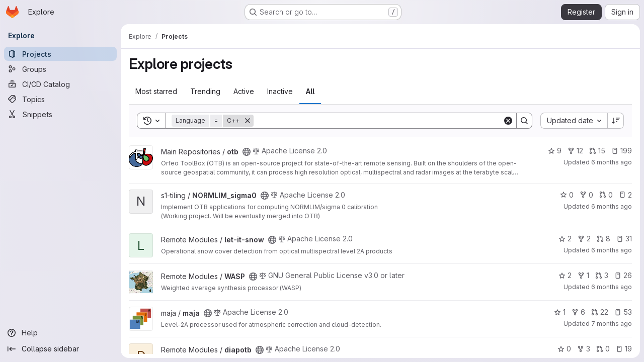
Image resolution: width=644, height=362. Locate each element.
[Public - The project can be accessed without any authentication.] (247, 152)
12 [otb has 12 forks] (575, 151)
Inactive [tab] (280, 91)
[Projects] (60, 54)
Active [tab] (244, 91)
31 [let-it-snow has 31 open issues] (624, 239)
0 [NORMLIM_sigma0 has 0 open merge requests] (606, 195)
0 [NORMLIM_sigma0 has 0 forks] (586, 195)
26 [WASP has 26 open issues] (623, 275)
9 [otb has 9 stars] (555, 151)
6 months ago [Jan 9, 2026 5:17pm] (612, 162)
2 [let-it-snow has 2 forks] (584, 239)
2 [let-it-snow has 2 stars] (565, 239)
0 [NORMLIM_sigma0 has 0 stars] (567, 195)
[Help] (60, 333)
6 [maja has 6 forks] (578, 312)
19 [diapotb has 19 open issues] (624, 349)
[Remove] (248, 121)
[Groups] (60, 69)
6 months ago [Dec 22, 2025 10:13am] (612, 287)
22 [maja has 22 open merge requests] (600, 312)
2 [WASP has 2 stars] (565, 275)
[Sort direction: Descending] (616, 121)
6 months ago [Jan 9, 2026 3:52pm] (612, 250)
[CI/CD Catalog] (60, 84)
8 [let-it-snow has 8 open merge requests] (603, 239)
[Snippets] (60, 114)
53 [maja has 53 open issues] (623, 312)
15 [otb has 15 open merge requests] (597, 151)
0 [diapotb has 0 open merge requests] (603, 349)
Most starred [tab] (156, 91)
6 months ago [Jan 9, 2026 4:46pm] (612, 206)
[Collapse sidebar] (60, 349)
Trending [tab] (205, 91)
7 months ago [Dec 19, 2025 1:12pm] (612, 324)
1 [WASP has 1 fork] (583, 275)
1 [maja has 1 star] (560, 312)
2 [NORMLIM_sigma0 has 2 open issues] (625, 195)
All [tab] (310, 91)
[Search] (378, 121)
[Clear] (508, 121)
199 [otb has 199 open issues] (622, 151)
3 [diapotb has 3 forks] (584, 349)
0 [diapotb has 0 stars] (564, 349)
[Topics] (60, 99)
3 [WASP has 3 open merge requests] (602, 275)
